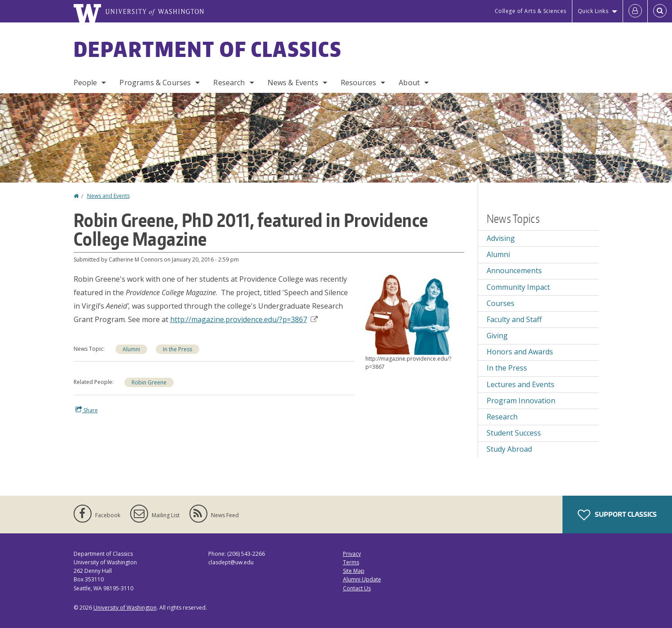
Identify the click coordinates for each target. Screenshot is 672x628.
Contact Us (357, 588)
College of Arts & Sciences (531, 11)
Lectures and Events (520, 384)
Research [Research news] (502, 417)
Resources (358, 83)
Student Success (514, 433)
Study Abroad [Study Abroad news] (509, 449)
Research (229, 83)
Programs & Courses (155, 83)
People (86, 83)
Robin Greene (149, 382)
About (409, 83)
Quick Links (593, 11)
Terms (351, 562)
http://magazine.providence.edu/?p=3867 (244, 319)
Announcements (514, 270)
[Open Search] (660, 11)
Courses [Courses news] (501, 303)
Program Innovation (521, 401)
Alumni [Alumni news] (498, 254)
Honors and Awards (520, 352)
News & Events (293, 83)
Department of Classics (208, 49)
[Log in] (635, 11)
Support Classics (617, 515)
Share (87, 410)
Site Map (354, 571)
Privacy (352, 554)
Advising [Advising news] (501, 238)
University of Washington (125, 608)
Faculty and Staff (514, 319)
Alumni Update (362, 579)
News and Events (108, 196)
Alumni (131, 349)
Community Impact (518, 287)
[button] (415, 313)
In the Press (178, 349)
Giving (497, 336)
